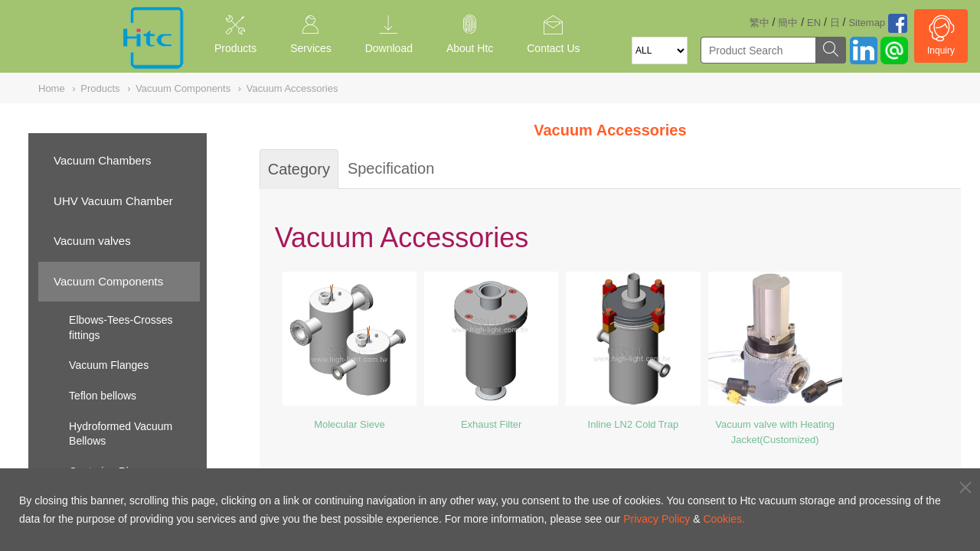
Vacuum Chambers (102, 160)
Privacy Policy (657, 519)
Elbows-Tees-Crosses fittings (121, 328)
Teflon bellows (103, 396)
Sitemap (867, 23)
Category (299, 169)
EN (814, 23)
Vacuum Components (108, 281)
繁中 (759, 23)
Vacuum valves (92, 241)
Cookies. (724, 519)
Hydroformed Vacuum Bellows (121, 434)
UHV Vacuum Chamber (113, 201)
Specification (391, 168)
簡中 (788, 23)
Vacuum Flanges (109, 365)
